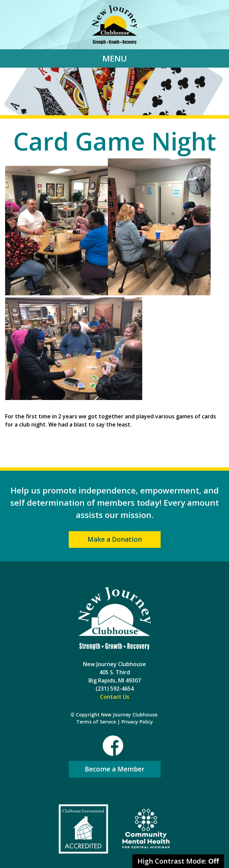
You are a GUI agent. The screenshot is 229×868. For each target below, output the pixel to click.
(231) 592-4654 (115, 689)
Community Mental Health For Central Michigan (146, 829)
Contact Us (115, 697)
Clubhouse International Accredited (83, 829)
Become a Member (115, 769)
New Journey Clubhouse (114, 25)
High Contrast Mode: (178, 861)
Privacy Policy (137, 722)
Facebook (113, 746)
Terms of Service (96, 722)
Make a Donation (115, 539)
